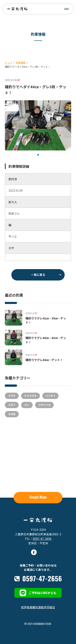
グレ (27, 405)
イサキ (12, 396)
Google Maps (44, 497)
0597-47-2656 (42, 539)
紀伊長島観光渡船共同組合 (38, 607)
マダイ (12, 405)
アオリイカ (44, 405)
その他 (12, 414)
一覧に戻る (46, 275)
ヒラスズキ (30, 396)
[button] (38, 155)
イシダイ (50, 396)
